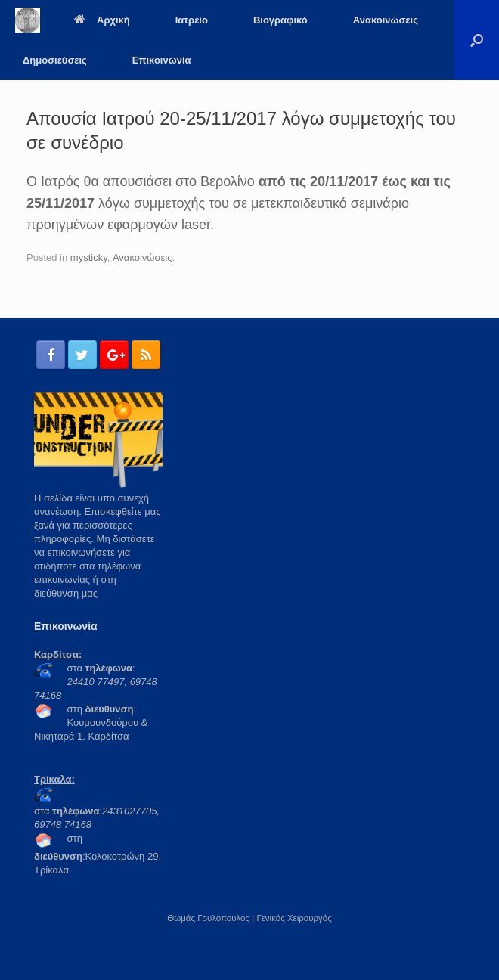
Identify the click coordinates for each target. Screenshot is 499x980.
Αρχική (102, 20)
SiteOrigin (239, 951)
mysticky (89, 257)
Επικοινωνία (162, 60)
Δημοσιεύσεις (55, 60)
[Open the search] (477, 40)
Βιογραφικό (280, 20)
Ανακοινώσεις (386, 20)
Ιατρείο (192, 20)
